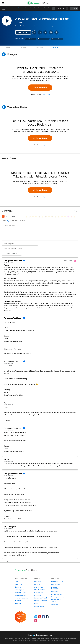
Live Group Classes (20, 595)
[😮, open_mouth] (65, 217)
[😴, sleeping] (62, 217)
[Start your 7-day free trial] (20, 617)
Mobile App (18, 603)
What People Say (39, 590)
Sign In (9, 221)
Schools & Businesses (41, 601)
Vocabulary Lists (19, 590)
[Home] (38, 4)
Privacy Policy (63, 639)
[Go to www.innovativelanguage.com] (40, 635)
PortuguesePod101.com (52, 639)
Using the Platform (57, 594)
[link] (54, 9)
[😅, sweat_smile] (49, 217)
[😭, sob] (55, 217)
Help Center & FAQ (57, 582)
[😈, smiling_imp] (68, 217)
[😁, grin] (33, 217)
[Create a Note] (45, 32)
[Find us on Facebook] (43, 617)
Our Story (37, 584)
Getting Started (56, 584)
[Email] (20, 249)
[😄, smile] (27, 217)
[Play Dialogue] (4, 54)
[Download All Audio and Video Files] (56, 32)
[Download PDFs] (51, 32)
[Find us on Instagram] (36, 621)
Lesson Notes (39, 48)
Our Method (38, 582)
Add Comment (12, 254)
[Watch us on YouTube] (40, 617)
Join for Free (40, 88)
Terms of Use (72, 639)
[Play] (4, 107)
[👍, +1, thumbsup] (75, 217)
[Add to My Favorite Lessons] (40, 32)
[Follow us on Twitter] (36, 617)
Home (16, 582)
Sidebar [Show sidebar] (75, 9)
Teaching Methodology (58, 597)
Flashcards (18, 587)
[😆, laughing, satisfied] (46, 217)
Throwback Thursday (17, 8)
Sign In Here (46, 94)
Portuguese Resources (21, 598)
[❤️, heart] (71, 217)
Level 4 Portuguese (30, 39)
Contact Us (55, 604)
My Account (55, 592)
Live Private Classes (21, 593)
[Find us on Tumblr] (47, 617)
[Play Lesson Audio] (7, 21)
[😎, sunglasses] (39, 217)
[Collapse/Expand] (40, 211)
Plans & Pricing (39, 593)
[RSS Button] (3, 216)
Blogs (36, 603)
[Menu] (3, 3)
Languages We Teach (41, 598)
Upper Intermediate (43, 39)
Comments (55, 48)
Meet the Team (39, 587)
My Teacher (18, 601)
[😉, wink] (52, 217)
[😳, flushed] (30, 217)
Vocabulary (23, 48)
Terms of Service (59, 641)
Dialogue (8, 48)
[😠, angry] (43, 217)
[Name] (20, 244)
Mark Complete (23, 32)
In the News (38, 595)
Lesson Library (6, 8)
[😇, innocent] (59, 217)
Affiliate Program (39, 606)
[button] (77, 3)
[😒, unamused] (36, 217)
